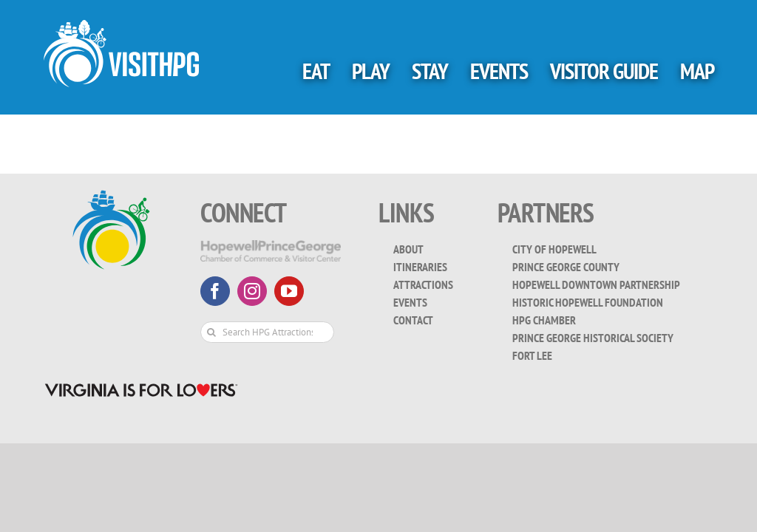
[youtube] (289, 291)
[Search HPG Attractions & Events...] (267, 332)
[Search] (211, 332)
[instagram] (252, 291)
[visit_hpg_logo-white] (121, 26)
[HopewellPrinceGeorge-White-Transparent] (271, 246)
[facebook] (215, 291)
